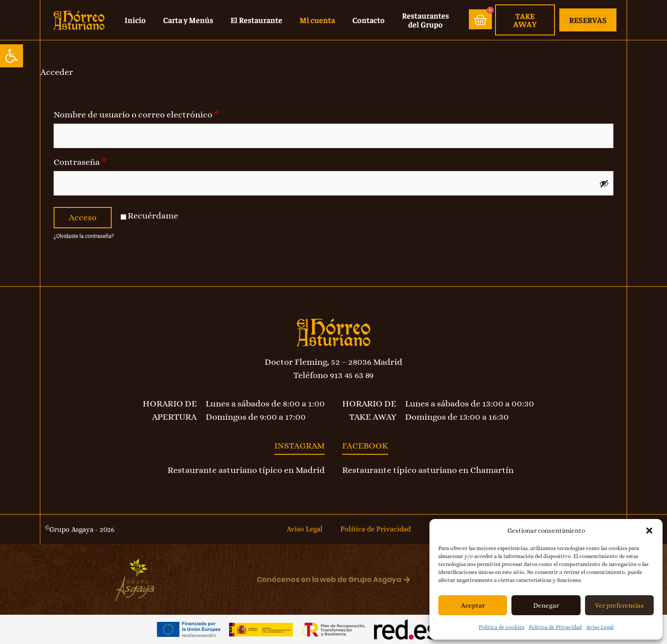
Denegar (546, 605)
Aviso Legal (600, 627)
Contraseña (103, 160)
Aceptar (473, 605)
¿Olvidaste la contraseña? (84, 236)
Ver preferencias (619, 605)
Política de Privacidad (555, 627)
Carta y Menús (188, 20)
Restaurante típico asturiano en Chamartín (428, 470)
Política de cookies (501, 627)
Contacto (369, 20)
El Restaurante (256, 20)
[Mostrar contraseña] (604, 183)
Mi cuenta (317, 20)
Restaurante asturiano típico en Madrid (246, 470)
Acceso (83, 217)
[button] (12, 56)
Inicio (135, 20)
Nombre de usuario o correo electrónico (159, 113)
